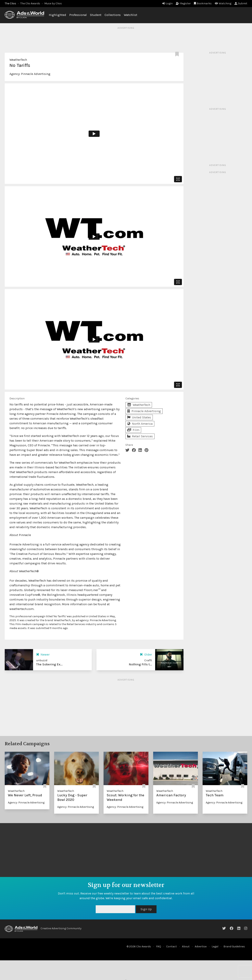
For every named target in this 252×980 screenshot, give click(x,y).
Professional (78, 15)
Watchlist (131, 15)
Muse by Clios (53, 3)
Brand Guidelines (234, 946)
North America (140, 424)
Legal (215, 946)
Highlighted (57, 15)
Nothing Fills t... (140, 664)
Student (96, 15)
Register (183, 3)
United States (139, 417)
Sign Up (146, 909)
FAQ (159, 946)
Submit (241, 3)
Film (133, 430)
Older (146, 654)
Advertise (201, 946)
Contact (171, 946)
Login (167, 3)
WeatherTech (18, 60)
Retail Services (140, 436)
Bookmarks (203, 3)
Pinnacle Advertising (36, 74)
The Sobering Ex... (49, 664)
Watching (223, 3)
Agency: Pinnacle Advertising (26, 803)
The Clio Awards (30, 3)
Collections (113, 15)
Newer (43, 654)
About (186, 946)
